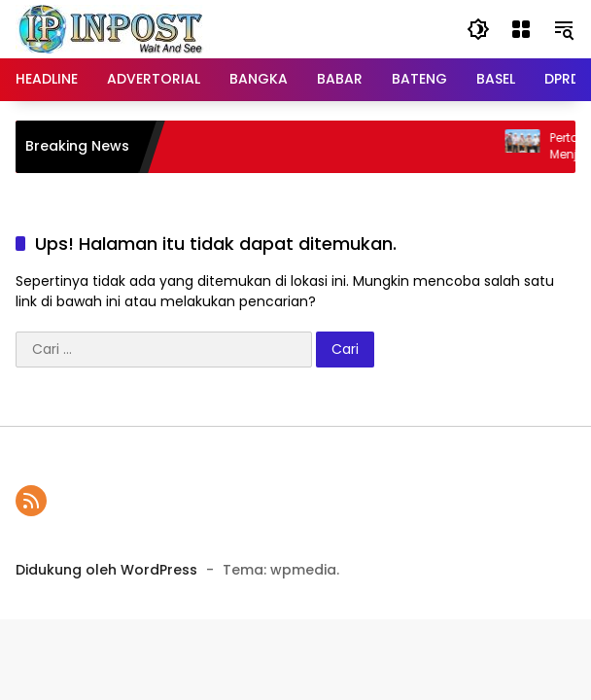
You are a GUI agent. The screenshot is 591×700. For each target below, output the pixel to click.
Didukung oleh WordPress (106, 570)
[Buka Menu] (521, 29)
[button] (478, 29)
